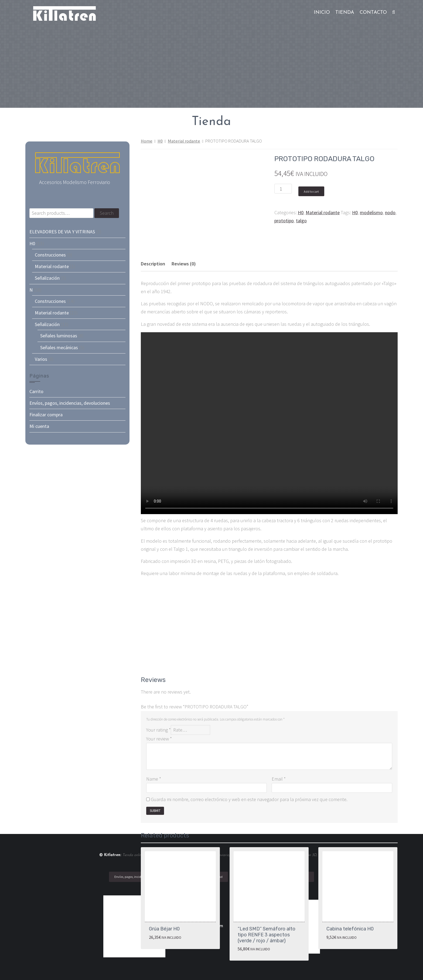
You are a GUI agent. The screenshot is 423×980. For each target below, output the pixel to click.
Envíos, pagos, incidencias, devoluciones (70, 403)
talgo (301, 221)
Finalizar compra (46, 415)
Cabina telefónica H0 (350, 929)
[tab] (153, 264)
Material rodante (184, 141)
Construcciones (50, 255)
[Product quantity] (283, 189)
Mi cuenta (39, 426)
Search (107, 213)
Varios (41, 359)
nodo (390, 212)
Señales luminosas (59, 336)
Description (153, 264)
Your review (159, 739)
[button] (394, 13)
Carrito (36, 391)
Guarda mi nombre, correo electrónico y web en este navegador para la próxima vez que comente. (249, 799)
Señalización (47, 278)
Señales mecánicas (59, 347)
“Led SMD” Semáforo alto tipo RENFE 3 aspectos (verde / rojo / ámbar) (267, 935)
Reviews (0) (184, 264)
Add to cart (311, 191)
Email (279, 779)
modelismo (371, 212)
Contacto (373, 13)
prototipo (284, 221)
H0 (160, 141)
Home (147, 141)
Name (154, 779)
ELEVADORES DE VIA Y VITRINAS (62, 232)
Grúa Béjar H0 (164, 929)
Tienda (345, 13)
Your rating (158, 730)
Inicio (322, 13)
